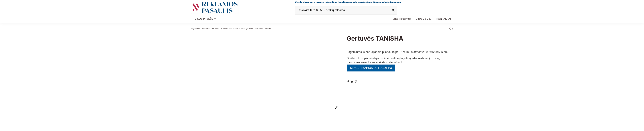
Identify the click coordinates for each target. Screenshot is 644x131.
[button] (424, 19)
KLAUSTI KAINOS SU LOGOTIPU (371, 68)
